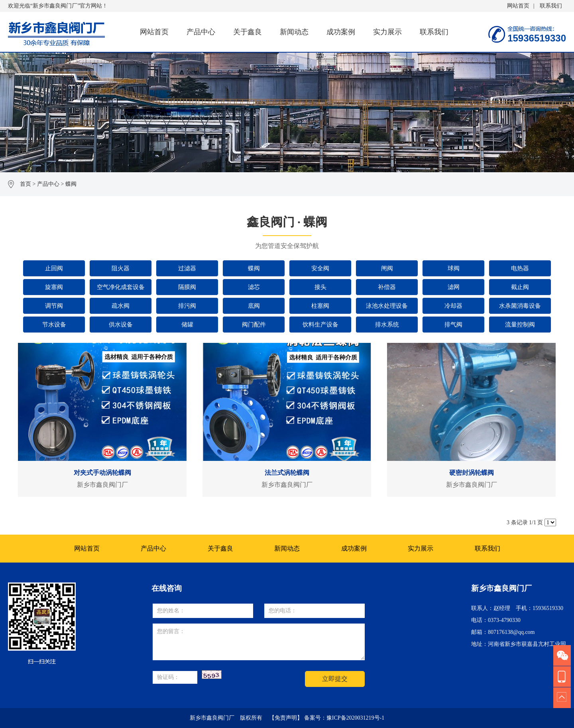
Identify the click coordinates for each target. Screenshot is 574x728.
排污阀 (187, 306)
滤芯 (254, 287)
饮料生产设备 (320, 325)
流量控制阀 (520, 325)
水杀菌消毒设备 (520, 306)
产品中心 (201, 32)
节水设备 (54, 325)
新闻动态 (294, 32)
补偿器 (387, 287)
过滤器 (187, 268)
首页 (26, 184)
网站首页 (518, 6)
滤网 (454, 287)
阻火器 (121, 268)
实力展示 (387, 32)
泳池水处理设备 (387, 306)
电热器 (520, 268)
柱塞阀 (320, 306)
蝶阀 (71, 184)
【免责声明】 (286, 718)
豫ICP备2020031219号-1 (355, 718)
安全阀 (320, 268)
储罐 (187, 325)
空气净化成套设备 (121, 287)
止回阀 (54, 268)
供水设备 (121, 325)
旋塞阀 (54, 287)
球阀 (454, 268)
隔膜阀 (187, 287)
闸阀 (387, 268)
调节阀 (54, 306)
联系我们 (551, 6)
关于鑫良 (248, 32)
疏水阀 (121, 306)
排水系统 (387, 325)
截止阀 (520, 287)
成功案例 (341, 32)
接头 (320, 287)
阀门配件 (254, 325)
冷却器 (453, 306)
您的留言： (259, 642)
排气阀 (453, 325)
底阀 (254, 306)
